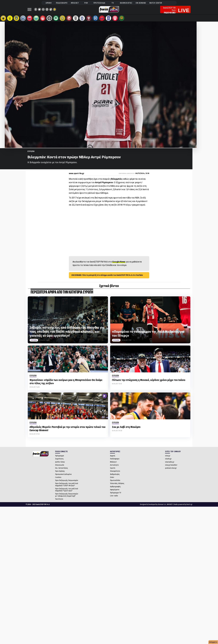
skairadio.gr (170, 464)
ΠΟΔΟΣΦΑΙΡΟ (62, 3)
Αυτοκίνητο (114, 467)
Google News (119, 264)
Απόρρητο (213, 642)
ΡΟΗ (86, 3)
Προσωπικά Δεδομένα (63, 477)
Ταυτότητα (59, 501)
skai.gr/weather (171, 467)
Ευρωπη (31, 154)
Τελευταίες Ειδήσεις (117, 486)
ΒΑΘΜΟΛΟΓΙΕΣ (126, 3)
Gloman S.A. (162, 507)
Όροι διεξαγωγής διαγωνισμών (67, 483)
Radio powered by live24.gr (183, 507)
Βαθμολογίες (115, 477)
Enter (112, 480)
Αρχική (113, 458)
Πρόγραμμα (60, 458)
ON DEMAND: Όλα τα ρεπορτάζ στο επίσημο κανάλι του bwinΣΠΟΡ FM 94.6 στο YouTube (107, 278)
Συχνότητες (59, 461)
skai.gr (168, 458)
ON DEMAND (141, 3)
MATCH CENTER (156, 3)
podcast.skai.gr (171, 470)
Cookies (58, 480)
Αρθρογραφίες (115, 489)
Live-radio (114, 498)
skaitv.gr (168, 461)
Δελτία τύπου (60, 464)
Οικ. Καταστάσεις (62, 470)
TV (113, 3)
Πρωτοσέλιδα (115, 483)
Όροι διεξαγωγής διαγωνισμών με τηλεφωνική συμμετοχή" (67, 497)
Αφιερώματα (115, 492)
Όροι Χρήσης (60, 473)
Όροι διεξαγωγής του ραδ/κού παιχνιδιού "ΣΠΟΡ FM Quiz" (67, 487)
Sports (113, 470)
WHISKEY (170, 507)
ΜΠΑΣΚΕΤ (75, 3)
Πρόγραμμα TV (116, 495)
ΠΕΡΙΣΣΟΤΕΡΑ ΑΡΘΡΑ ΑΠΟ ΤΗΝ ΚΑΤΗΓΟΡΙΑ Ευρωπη (62, 295)
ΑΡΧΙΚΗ (49, 3)
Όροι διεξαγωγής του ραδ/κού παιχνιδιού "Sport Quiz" (67, 492)
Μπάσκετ (113, 464)
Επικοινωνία (60, 467)
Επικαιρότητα (115, 473)
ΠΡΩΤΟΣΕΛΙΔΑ (99, 3)
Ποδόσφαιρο (115, 461)
